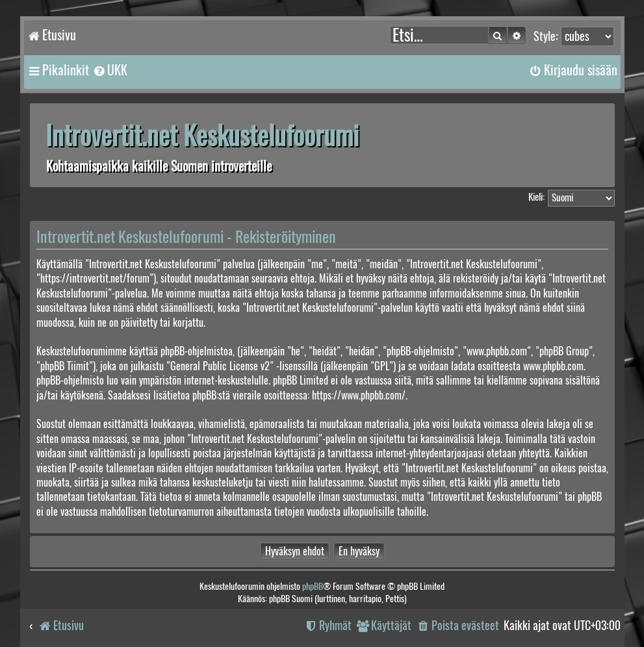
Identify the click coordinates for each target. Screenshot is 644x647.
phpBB (313, 586)
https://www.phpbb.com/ (359, 395)
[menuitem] (110, 70)
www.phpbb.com (553, 366)
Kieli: (536, 197)
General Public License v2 (220, 366)
